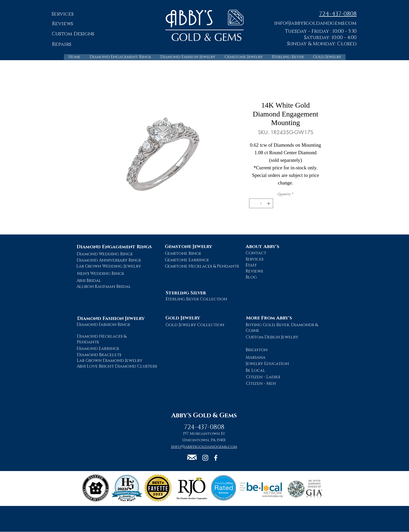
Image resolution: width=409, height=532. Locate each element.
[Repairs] (62, 45)
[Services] (62, 14)
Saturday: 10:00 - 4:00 (330, 38)
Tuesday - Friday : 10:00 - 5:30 (321, 31)
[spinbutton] (261, 203)
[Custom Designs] (73, 34)
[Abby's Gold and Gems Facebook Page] (216, 458)
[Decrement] (253, 203)
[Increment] (269, 203)
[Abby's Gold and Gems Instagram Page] (205, 458)
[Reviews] (62, 24)
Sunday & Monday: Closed (322, 44)
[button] (315, 23)
